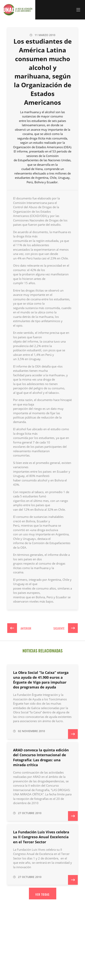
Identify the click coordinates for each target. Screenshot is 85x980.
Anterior (19, 628)
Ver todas (42, 894)
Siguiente (66, 628)
